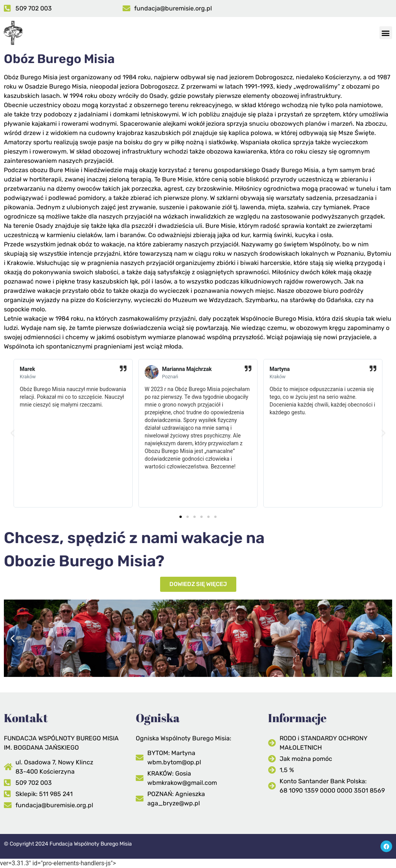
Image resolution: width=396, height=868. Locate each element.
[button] (386, 33)
